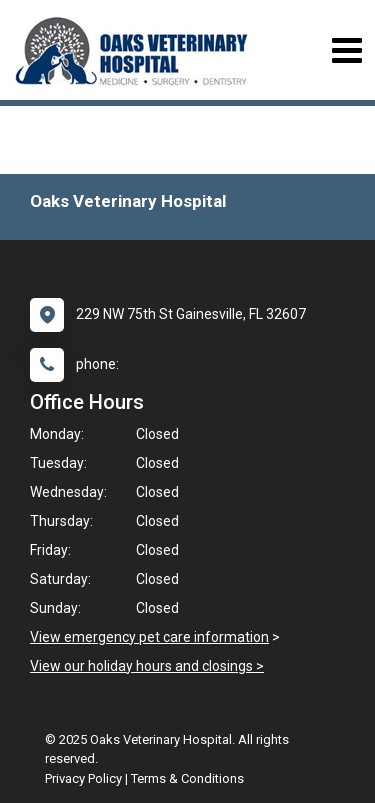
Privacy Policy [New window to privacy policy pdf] (83, 778)
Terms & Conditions (187, 778)
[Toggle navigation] (346, 50)
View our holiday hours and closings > (147, 666)
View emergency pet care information (149, 637)
